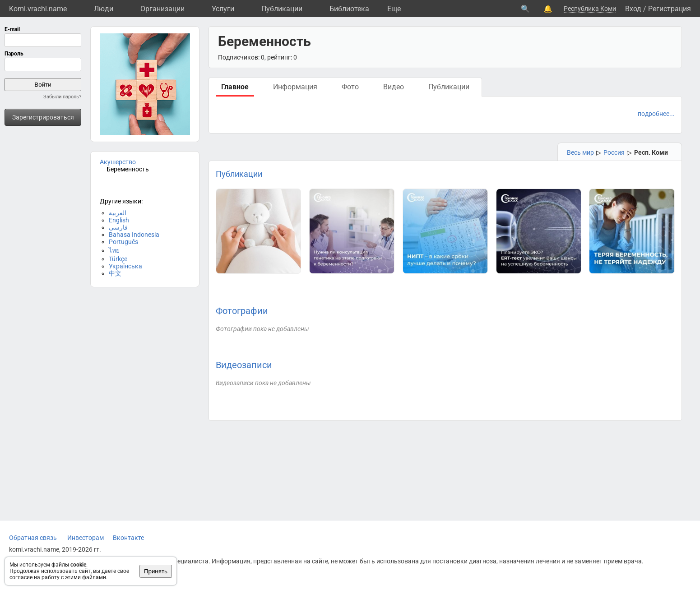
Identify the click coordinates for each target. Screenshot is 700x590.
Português (123, 242)
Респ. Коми (651, 152)
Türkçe (118, 259)
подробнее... (656, 114)
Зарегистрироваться (43, 117)
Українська (125, 266)
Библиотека (349, 9)
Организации (162, 9)
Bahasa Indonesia (134, 235)
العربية (118, 213)
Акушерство (118, 162)
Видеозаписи (244, 365)
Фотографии (242, 311)
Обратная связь (33, 538)
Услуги (223, 9)
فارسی (118, 227)
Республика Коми (590, 9)
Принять (156, 571)
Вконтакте (128, 538)
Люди (104, 9)
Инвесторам (86, 538)
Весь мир (580, 152)
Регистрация (670, 9)
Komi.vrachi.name (38, 9)
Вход (633, 9)
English (119, 220)
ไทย (114, 250)
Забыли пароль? (62, 97)
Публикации (282, 9)
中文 (115, 273)
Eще (394, 9)
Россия (614, 152)
